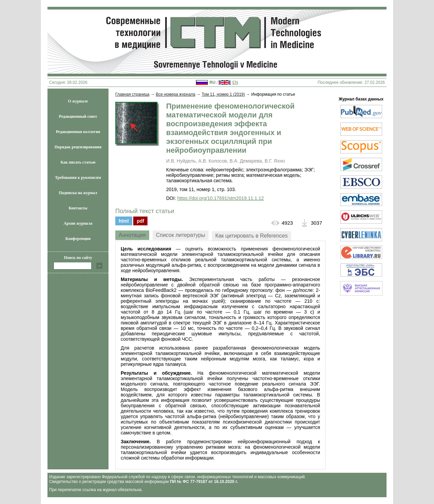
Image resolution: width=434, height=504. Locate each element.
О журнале (78, 101)
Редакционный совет (78, 116)
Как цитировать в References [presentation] (252, 236)
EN (235, 82)
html (124, 221)
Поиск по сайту (78, 258)
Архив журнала (78, 223)
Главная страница (132, 94)
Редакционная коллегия (78, 132)
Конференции (78, 239)
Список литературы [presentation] (181, 235)
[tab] (132, 235)
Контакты (78, 208)
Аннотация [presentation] (132, 235)
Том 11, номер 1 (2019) (223, 94)
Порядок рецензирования (78, 147)
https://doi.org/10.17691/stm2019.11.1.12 (221, 198)
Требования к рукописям (78, 178)
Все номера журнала (175, 94)
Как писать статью (78, 162)
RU (212, 82)
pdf (140, 221)
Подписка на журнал (78, 193)
